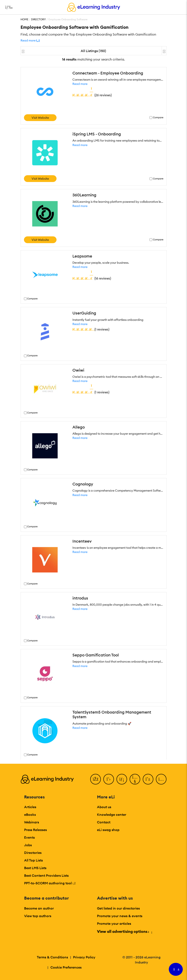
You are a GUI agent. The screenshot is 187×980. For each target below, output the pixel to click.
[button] (30, 40)
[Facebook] (96, 779)
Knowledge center (112, 815)
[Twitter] (109, 779)
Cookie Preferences (66, 967)
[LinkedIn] (122, 779)
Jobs (28, 845)
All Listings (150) (93, 51)
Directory (38, 19)
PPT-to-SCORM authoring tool (50, 883)
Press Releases (35, 830)
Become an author (39, 908)
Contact (104, 822)
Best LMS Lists (35, 868)
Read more (80, 84)
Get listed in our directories (118, 908)
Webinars (32, 822)
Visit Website (40, 118)
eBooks (30, 815)
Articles (30, 807)
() (92, 95)
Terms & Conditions (52, 957)
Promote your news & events (120, 916)
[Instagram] (161, 779)
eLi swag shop (108, 830)
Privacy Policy (84, 957)
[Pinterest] (148, 779)
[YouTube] (135, 779)
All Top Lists (33, 860)
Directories (33, 853)
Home (24, 19)
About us (104, 807)
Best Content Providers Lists (46, 875)
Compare (158, 118)
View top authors (38, 916)
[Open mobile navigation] (8, 7)
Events (29, 837)
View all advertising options (124, 931)
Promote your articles (114, 923)
